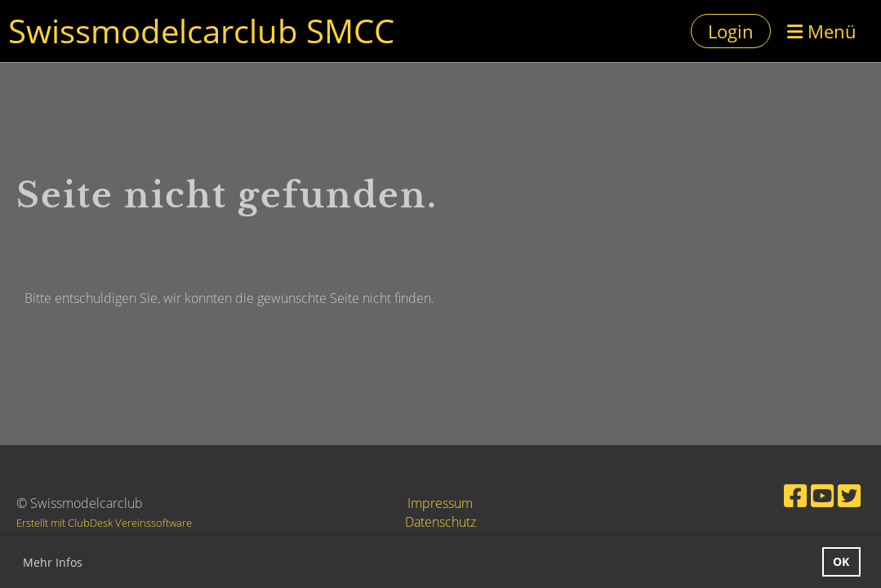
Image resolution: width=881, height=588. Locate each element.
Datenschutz (440, 522)
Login (731, 31)
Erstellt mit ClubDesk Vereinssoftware (104, 523)
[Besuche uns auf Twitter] (849, 495)
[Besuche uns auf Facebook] (795, 495)
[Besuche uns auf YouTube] (822, 495)
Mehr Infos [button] (53, 562)
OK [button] (841, 561)
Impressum (440, 503)
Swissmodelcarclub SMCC (201, 31)
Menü (822, 31)
